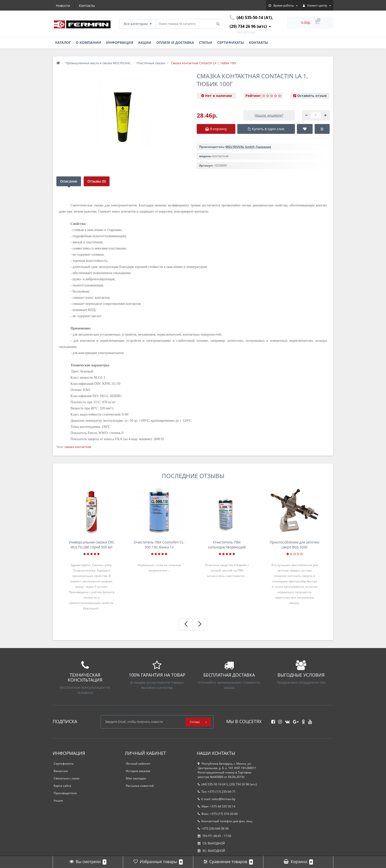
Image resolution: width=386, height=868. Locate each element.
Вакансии (61, 771)
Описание (69, 181)
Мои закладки (136, 778)
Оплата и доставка (175, 42)
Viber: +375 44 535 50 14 (217, 806)
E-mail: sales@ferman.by (217, 799)
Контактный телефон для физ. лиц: (225, 821)
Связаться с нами (67, 778)
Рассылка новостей (140, 786)
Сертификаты (231, 42)
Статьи (206, 42)
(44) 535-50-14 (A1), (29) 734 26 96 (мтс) (227, 784)
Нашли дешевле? (269, 115)
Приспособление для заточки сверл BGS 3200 (295, 545)
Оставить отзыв (312, 96)
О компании (88, 42)
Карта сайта (62, 786)
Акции (145, 42)
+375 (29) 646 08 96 (213, 829)
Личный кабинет (138, 764)
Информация (120, 42)
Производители (65, 793)
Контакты (87, 6)
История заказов (138, 771)
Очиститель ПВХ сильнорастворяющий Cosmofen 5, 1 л (227, 545)
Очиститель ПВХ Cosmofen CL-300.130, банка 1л (159, 545)
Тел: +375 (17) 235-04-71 (217, 792)
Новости (63, 6)
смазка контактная (78, 447)
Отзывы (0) (98, 181)
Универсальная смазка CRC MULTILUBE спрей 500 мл (91, 545)
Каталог (63, 42)
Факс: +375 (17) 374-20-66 (218, 814)
